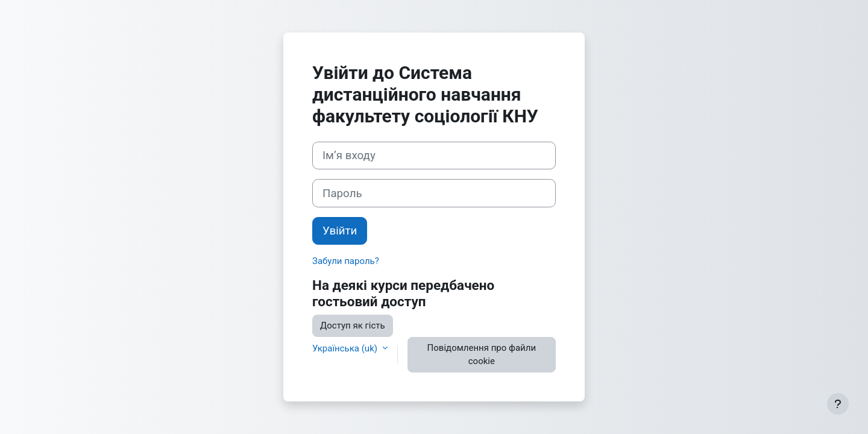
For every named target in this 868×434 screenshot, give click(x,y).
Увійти (340, 231)
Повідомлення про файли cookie (482, 355)
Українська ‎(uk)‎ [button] (346, 348)
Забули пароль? (346, 261)
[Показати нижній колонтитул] (838, 404)
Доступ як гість (353, 325)
